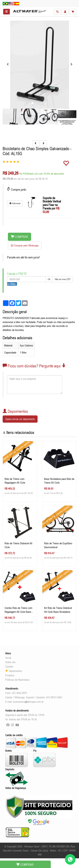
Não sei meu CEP (63, 279)
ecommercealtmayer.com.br (28, 702)
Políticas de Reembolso (17, 680)
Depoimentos (14, 671)
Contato (9, 666)
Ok (49, 279)
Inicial (8, 658)
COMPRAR (19, 237)
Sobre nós (10, 662)
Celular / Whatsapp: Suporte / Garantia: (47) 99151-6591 (34, 697)
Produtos (10, 675)
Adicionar (15, 203)
